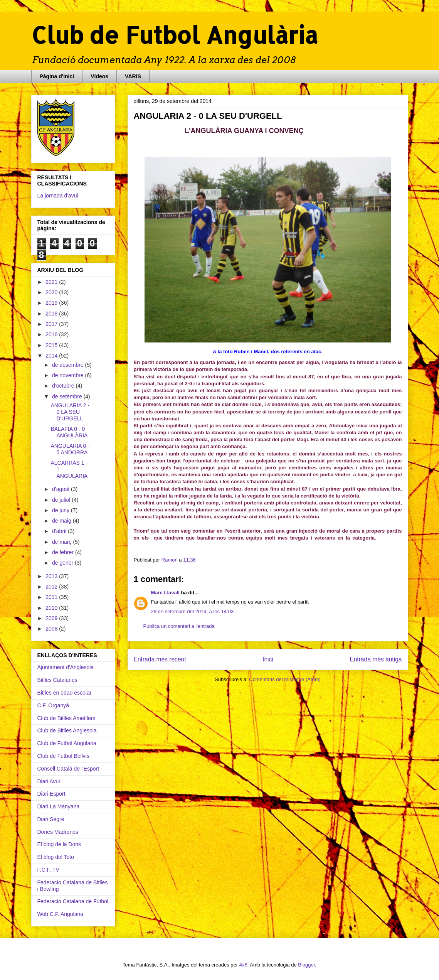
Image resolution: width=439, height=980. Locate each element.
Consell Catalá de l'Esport (68, 769)
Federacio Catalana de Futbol (73, 901)
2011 (52, 597)
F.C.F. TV (48, 870)
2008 (52, 629)
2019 (52, 303)
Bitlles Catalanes (57, 680)
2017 (52, 324)
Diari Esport (51, 794)
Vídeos (99, 76)
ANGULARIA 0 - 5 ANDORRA (70, 449)
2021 (52, 282)
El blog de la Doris (59, 844)
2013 (52, 576)
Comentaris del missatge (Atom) (285, 679)
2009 (52, 618)
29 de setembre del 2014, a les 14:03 (193, 611)
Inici (268, 659)
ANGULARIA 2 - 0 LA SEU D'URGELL (70, 412)
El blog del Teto (56, 857)
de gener (63, 563)
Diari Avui (49, 781)
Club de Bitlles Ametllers (66, 718)
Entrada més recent (160, 659)
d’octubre (64, 386)
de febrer (64, 552)
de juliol (62, 500)
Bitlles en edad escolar (65, 693)
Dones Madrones (58, 832)
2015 (52, 345)
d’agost (61, 489)
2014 (52, 356)
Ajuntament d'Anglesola (66, 667)
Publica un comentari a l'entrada (179, 626)
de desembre (69, 365)
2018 (52, 314)
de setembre (68, 396)
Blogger (306, 965)
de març (62, 542)
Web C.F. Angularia (61, 914)
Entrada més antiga (376, 659)
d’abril (60, 531)
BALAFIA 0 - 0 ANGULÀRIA (69, 432)
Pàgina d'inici (57, 76)
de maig (62, 521)
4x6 (243, 965)
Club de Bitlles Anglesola (67, 730)
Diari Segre (51, 819)
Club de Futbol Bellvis (63, 756)
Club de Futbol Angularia (67, 743)
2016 (52, 334)
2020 (52, 292)
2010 (52, 608)
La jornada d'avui (58, 196)
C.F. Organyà (53, 705)
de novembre (69, 375)
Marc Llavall (165, 593)
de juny (61, 510)
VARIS (133, 76)
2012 (52, 587)
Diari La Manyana (59, 806)
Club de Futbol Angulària (175, 35)
